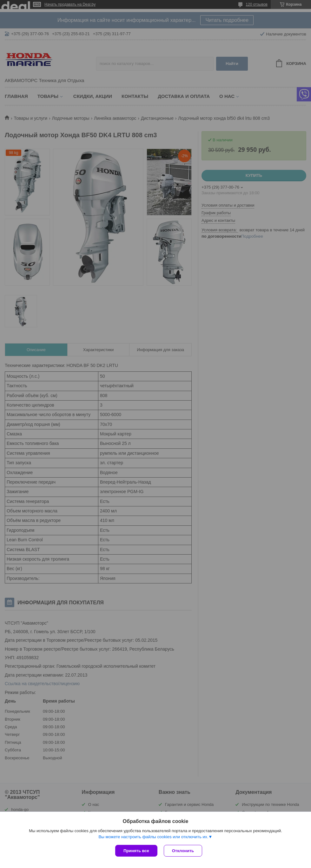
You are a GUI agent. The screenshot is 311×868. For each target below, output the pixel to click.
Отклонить (183, 851)
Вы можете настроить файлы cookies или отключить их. (153, 837)
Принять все (136, 851)
